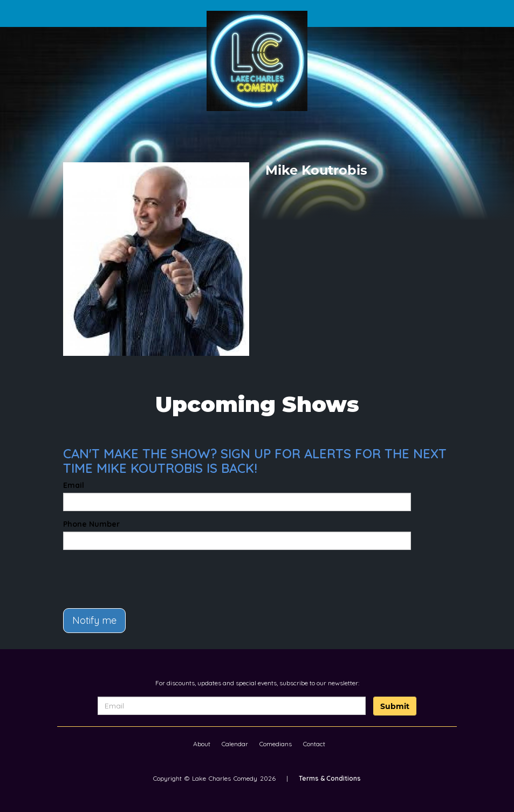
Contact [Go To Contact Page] (314, 744)
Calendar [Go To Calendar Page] (235, 744)
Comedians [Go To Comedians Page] (276, 744)
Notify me (94, 620)
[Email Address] (232, 706)
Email (74, 485)
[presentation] (126, 574)
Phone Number (91, 524)
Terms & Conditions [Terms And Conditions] (330, 778)
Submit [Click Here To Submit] (395, 706)
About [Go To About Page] (202, 744)
